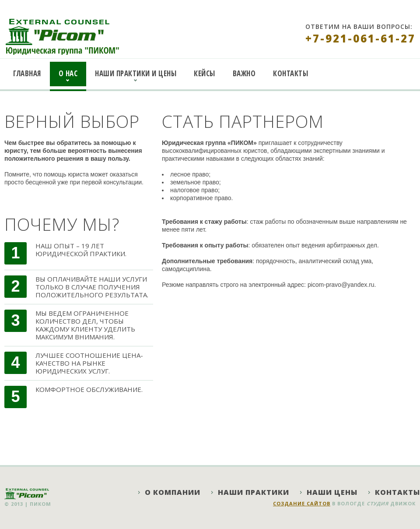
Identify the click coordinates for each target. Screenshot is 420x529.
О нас (68, 73)
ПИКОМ (40, 504)
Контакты (290, 73)
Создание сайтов (302, 503)
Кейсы (205, 73)
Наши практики (254, 492)
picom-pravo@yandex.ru (341, 285)
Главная (27, 73)
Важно (244, 73)
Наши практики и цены (136, 73)
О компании (173, 492)
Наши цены (332, 492)
